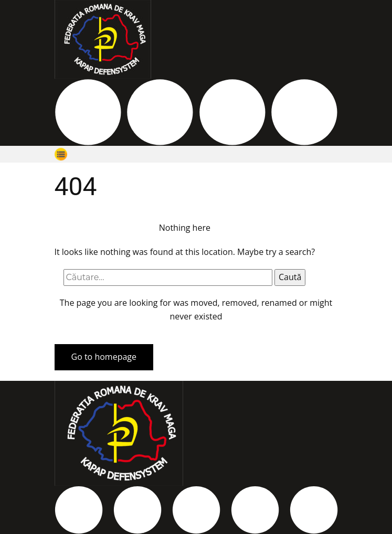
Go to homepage (104, 357)
